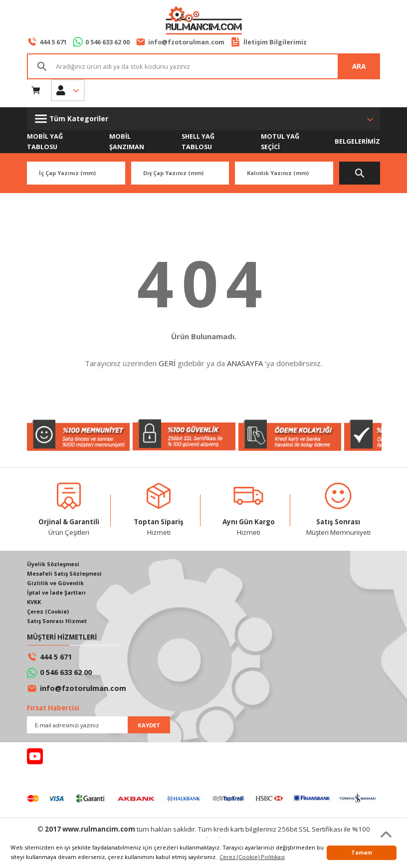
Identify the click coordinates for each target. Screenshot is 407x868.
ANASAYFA (245, 364)
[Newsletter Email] (99, 727)
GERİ (167, 364)
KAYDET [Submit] (149, 727)
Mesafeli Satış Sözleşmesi (66, 574)
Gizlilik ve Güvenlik (56, 584)
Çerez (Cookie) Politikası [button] (252, 857)
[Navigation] (203, 119)
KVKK (35, 604)
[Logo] (203, 21)
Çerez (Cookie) (49, 613)
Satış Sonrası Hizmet (58, 623)
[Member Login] (68, 90)
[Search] (203, 66)
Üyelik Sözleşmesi (54, 565)
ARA (359, 66)
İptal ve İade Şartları (57, 594)
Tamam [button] (362, 853)
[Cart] (36, 90)
